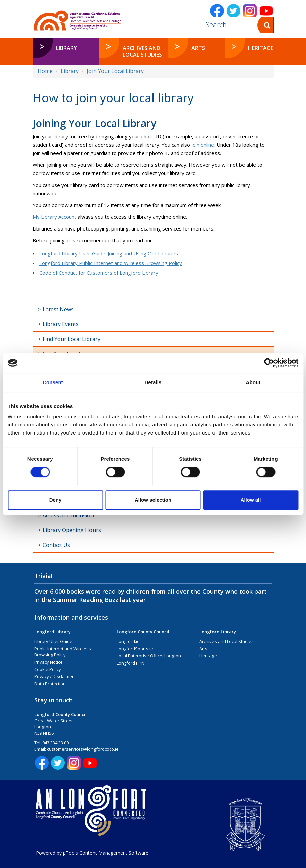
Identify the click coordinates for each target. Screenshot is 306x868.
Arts (203, 649)
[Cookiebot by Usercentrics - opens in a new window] (269, 363)
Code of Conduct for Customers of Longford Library (99, 273)
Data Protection (50, 684)
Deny (55, 500)
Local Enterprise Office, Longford (150, 656)
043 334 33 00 (55, 743)
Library (70, 71)
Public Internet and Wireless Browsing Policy (63, 652)
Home (45, 71)
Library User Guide (53, 641)
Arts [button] (198, 48)
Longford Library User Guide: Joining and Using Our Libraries (109, 253)
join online (203, 145)
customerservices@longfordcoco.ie (83, 749)
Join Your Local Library (115, 71)
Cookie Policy (48, 669)
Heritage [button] (261, 48)
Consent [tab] (53, 382)
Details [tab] (153, 382)
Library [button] (67, 48)
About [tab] (253, 382)
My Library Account (54, 217)
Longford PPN (131, 663)
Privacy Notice (48, 662)
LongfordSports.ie (135, 649)
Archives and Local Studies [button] (142, 51)
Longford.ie (128, 641)
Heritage (208, 656)
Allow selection (153, 500)
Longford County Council (143, 632)
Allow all (251, 500)
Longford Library (52, 632)
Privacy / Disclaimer (54, 676)
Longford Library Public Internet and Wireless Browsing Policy (111, 263)
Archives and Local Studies (227, 641)
